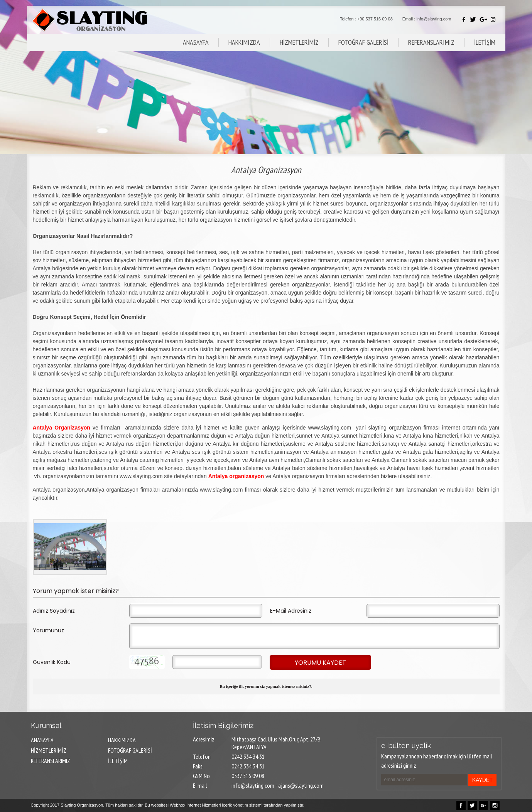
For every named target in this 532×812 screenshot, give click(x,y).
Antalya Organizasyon (62, 428)
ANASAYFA (196, 42)
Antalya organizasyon (236, 476)
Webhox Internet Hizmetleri (195, 805)
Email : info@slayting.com (427, 19)
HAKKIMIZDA (244, 42)
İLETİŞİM (485, 42)
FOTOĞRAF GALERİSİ (363, 42)
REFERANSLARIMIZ (431, 42)
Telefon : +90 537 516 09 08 (366, 19)
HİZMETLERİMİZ (299, 42)
